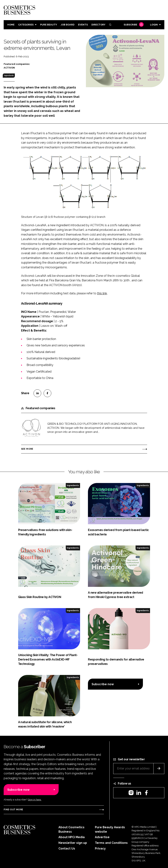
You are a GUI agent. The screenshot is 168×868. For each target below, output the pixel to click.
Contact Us (67, 848)
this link (102, 293)
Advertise (102, 837)
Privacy (100, 848)
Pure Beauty (49, 25)
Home (11, 25)
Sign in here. (35, 800)
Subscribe (133, 25)
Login (154, 25)
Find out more (13, 810)
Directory (98, 25)
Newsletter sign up (73, 843)
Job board (68, 25)
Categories (26, 25)
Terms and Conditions (111, 843)
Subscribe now (103, 684)
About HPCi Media (72, 837)
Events (83, 25)
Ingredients (9, 75)
